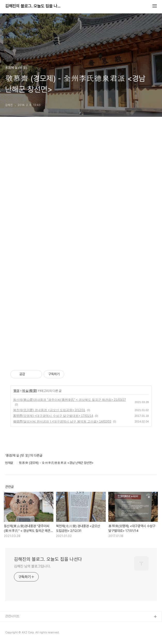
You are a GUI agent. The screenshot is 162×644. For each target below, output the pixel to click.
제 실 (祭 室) (29, 391)
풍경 (16, 391)
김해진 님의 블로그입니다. (32, 566)
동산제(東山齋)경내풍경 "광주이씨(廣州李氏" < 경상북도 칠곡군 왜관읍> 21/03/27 (70, 400)
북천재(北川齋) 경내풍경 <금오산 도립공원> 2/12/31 (49, 410)
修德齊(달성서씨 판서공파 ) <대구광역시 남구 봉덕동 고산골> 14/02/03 (62, 421)
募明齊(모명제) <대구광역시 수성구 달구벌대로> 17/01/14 (53, 416)
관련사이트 (12, 616)
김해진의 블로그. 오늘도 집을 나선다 (34, 6)
